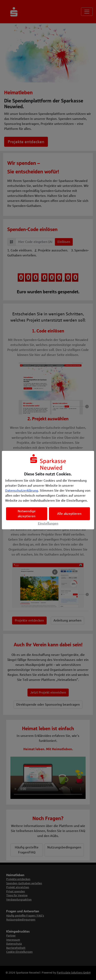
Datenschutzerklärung (22, 491)
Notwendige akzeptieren (27, 514)
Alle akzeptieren (69, 514)
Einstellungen (48, 523)
